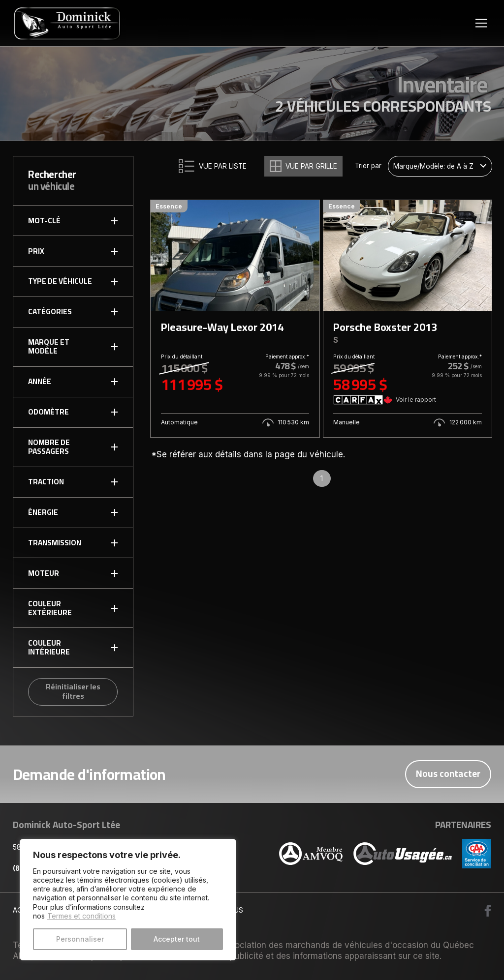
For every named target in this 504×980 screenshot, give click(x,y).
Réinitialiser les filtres (73, 691)
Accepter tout (177, 939)
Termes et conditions (81, 916)
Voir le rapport (416, 400)
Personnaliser (80, 939)
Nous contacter (448, 774)
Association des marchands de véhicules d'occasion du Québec (347, 945)
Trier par (368, 166)
